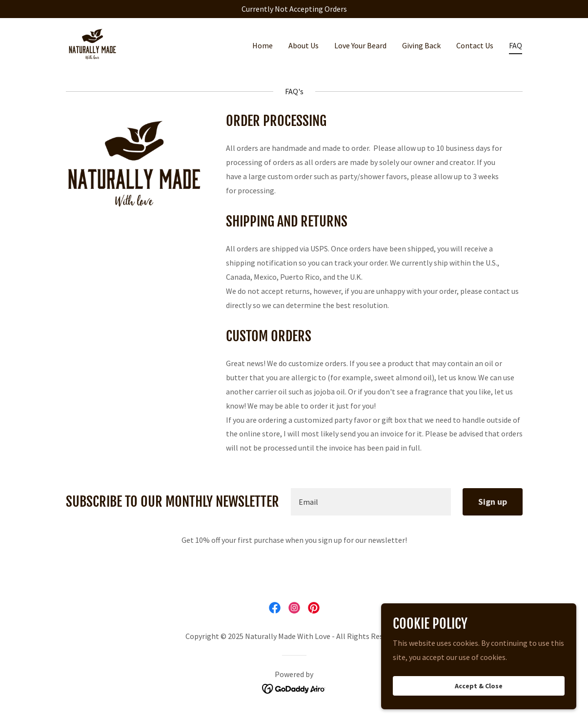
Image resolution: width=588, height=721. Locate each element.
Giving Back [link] (421, 45)
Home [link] (263, 45)
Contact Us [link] (475, 45)
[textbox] (371, 502)
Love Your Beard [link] (360, 45)
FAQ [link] (516, 45)
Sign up (493, 502)
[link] (92, 43)
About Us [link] (304, 45)
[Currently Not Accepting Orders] (294, 9)
